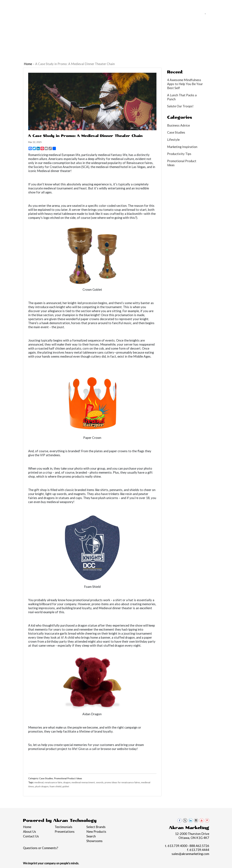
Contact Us (91, 5)
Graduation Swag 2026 (14, 38)
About (18, 5)
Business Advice (178, 125)
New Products (96, 832)
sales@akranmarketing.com (208, 18)
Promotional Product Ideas (68, 778)
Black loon (223, 38)
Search (91, 836)
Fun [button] (116, 36)
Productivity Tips (179, 154)
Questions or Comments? (41, 848)
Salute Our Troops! (180, 106)
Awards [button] (68, 36)
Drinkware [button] (100, 36)
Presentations (65, 832)
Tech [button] (179, 36)
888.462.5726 (217, 14)
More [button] (209, 36)
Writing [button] (194, 36)
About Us (30, 832)
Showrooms (94, 841)
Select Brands (96, 827)
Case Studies (46, 778)
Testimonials (64, 827)
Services (31, 5)
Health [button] (150, 36)
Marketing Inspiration (182, 147)
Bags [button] (83, 36)
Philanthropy (62, 5)
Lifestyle (173, 140)
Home (7, 5)
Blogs (77, 5)
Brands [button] (35, 36)
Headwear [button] (132, 36)
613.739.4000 (193, 14)
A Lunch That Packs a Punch (182, 97)
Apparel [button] (52, 36)
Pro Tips (45, 5)
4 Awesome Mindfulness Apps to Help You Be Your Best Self (185, 84)
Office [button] (165, 36)
